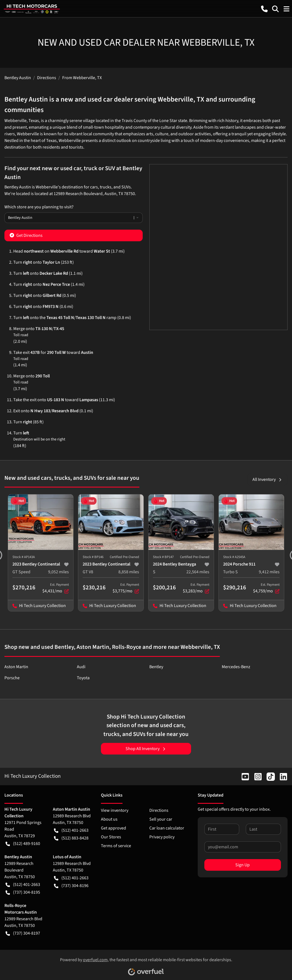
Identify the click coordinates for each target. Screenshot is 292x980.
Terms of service (116, 846)
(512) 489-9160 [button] (23, 844)
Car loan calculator (167, 828)
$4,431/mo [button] (56, 588)
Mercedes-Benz (236, 667)
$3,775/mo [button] (126, 588)
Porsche (12, 678)
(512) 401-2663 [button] (71, 830)
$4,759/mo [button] (266, 588)
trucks (106, 187)
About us (109, 819)
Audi (81, 667)
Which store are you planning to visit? (39, 207)
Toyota (83, 678)
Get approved (114, 828)
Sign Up (243, 865)
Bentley (156, 667)
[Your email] (243, 847)
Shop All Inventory (146, 749)
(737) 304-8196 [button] (71, 886)
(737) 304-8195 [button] (23, 892)
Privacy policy (162, 837)
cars (94, 187)
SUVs (126, 187)
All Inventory (267, 479)
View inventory (115, 810)
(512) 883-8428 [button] (71, 838)
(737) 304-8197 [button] (23, 933)
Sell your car (161, 819)
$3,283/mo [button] (196, 588)
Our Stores (111, 837)
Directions (159, 810)
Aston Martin (16, 667)
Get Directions (26, 235)
